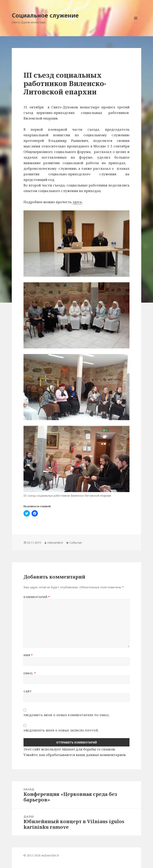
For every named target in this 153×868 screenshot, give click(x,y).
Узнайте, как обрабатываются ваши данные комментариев (75, 755)
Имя (28, 655)
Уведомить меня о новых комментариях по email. (67, 715)
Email (30, 673)
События (76, 543)
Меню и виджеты (136, 24)
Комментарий (37, 597)
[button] (76, 243)
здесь (77, 202)
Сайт (28, 691)
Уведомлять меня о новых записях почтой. (61, 730)
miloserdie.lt (55, 543)
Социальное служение (45, 15)
